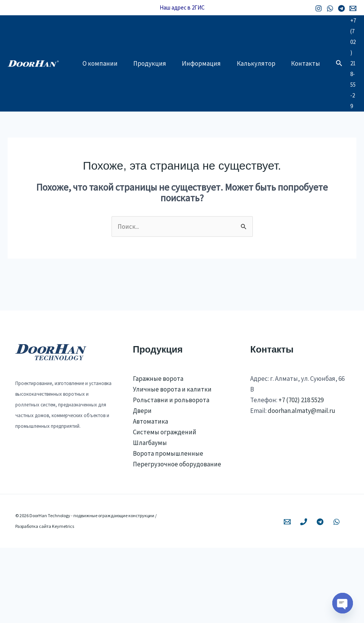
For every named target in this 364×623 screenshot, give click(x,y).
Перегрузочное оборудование (177, 539)
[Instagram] (319, 8)
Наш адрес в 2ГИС (182, 7)
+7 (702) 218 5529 (301, 475)
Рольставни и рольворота (171, 475)
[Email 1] (353, 8)
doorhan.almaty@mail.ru (302, 485)
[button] (342, 101)
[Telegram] (341, 8)
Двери (142, 485)
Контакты (98, 116)
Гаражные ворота (158, 453)
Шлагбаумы (150, 518)
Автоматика (150, 497)
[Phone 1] (304, 597)
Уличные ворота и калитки (172, 464)
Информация (208, 86)
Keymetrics (63, 601)
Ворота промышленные (168, 529)
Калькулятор (265, 86)
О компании (101, 86)
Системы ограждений (165, 507)
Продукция (154, 86)
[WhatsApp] (330, 8)
